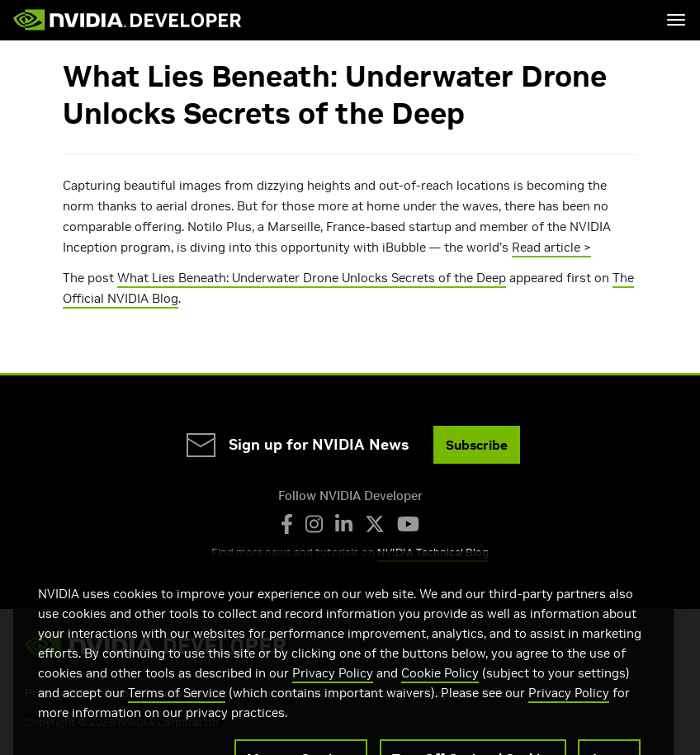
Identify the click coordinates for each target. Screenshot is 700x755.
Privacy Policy (333, 692)
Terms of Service (177, 712)
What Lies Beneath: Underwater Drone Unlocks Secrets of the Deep (312, 278)
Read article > (551, 247)
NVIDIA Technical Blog (433, 552)
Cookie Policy (440, 692)
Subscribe (477, 445)
